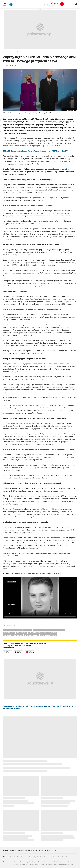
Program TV (42, 862)
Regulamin (13, 850)
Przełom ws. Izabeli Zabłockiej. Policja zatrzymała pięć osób (35, 573)
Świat (16, 52)
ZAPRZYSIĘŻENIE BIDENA (31, 635)
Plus (59, 857)
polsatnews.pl (7, 52)
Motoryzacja (23, 865)
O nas (56, 850)
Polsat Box (65, 857)
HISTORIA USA (27, 630)
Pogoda (36, 857)
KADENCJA (61, 630)
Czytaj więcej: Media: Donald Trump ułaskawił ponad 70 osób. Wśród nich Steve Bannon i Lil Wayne (39, 707)
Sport (31, 857)
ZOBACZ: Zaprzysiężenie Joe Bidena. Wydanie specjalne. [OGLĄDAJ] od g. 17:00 (36, 151)
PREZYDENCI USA (21, 633)
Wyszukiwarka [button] (76, 4)
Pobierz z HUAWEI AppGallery (34, 652)
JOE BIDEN (53, 630)
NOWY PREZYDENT (9, 633)
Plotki (56, 862)
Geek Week (53, 857)
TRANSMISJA (53, 633)
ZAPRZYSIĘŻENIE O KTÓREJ (48, 635)
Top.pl (43, 865)
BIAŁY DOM (7, 630)
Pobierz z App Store (23, 652)
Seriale (37, 865)
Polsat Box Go (14, 857)
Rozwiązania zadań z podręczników (56, 865)
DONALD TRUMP (17, 630)
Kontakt (5, 850)
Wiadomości (24, 857)
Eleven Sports (44, 857)
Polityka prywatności (46, 850)
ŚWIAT (45, 633)
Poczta (22, 862)
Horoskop (50, 862)
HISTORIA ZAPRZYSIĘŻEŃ (41, 630)
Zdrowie (31, 865)
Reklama (21, 850)
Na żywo (34, 862)
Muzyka (70, 865)
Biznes (16, 865)
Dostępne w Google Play (12, 652)
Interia (16, 862)
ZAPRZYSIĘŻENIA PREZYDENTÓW (13, 635)
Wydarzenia (63, 862)
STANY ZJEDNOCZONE (35, 633)
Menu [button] (5, 6)
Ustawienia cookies (31, 850)
